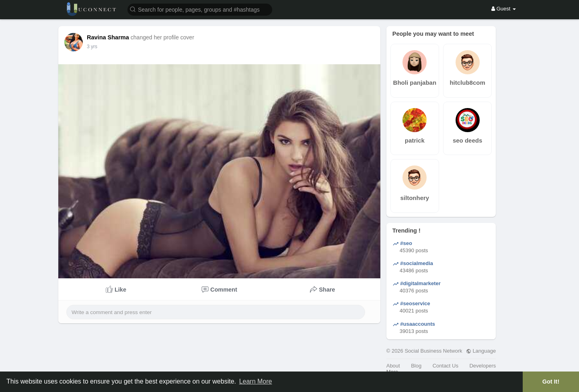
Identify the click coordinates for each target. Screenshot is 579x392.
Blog (416, 366)
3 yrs (92, 47)
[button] (200, 9)
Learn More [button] (256, 381)
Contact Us (446, 366)
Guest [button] (504, 9)
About (393, 366)
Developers (482, 366)
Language (481, 351)
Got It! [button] (551, 382)
